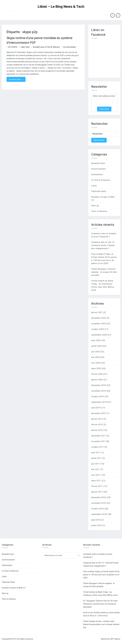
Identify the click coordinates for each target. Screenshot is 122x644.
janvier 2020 (97, 380)
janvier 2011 (97, 492)
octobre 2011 (98, 447)
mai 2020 (96, 357)
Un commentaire (70, 47)
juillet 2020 (97, 346)
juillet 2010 (97, 525)
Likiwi (94, 186)
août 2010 (96, 520)
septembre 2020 (99, 335)
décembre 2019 (99, 385)
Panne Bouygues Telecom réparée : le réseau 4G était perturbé (104, 272)
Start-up (95, 206)
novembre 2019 (99, 391)
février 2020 (97, 374)
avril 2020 (96, 363)
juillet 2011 (97, 458)
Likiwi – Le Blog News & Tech (61, 7)
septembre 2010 (99, 514)
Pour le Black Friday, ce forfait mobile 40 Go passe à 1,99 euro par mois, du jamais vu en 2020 (101, 575)
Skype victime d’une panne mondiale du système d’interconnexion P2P (39, 40)
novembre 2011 (99, 441)
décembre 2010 (99, 497)
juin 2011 (96, 464)
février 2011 (97, 486)
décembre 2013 (99, 413)
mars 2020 (96, 368)
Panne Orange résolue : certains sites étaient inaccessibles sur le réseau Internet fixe (101, 624)
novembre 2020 (99, 324)
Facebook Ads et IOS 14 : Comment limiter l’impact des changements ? (103, 245)
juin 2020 (96, 352)
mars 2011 (96, 481)
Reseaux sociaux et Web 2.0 (14, 588)
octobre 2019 (98, 397)
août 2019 (96, 408)
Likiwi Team (25, 47)
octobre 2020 (98, 329)
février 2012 (97, 425)
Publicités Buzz (99, 191)
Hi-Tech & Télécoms (52, 47)
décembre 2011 (99, 436)
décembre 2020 (99, 318)
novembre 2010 (99, 503)
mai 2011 (96, 469)
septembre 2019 (99, 402)
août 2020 (96, 340)
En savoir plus (16, 79)
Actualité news (39, 47)
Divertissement (99, 169)
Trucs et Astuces (99, 211)
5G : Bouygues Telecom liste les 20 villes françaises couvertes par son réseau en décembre (100, 604)
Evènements (97, 174)
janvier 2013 (97, 419)
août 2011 (96, 453)
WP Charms (115, 639)
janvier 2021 (97, 312)
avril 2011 (96, 475)
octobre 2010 (98, 509)
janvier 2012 (97, 430)
